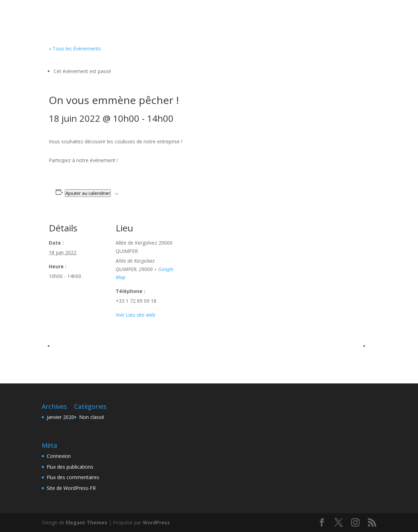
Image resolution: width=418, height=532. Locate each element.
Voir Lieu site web (136, 315)
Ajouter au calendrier (88, 193)
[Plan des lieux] (219, 260)
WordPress (156, 522)
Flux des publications (70, 467)
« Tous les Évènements (75, 49)
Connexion (59, 456)
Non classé (92, 417)
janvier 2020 (60, 417)
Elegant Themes (87, 522)
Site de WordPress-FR (71, 488)
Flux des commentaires (73, 477)
